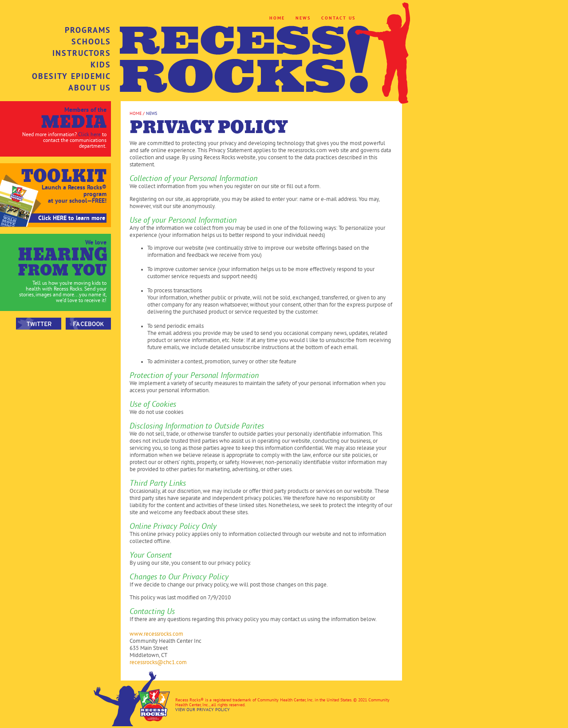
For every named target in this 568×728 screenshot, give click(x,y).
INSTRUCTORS (82, 53)
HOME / (138, 113)
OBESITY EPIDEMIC (71, 76)
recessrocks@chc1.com (158, 662)
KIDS (101, 65)
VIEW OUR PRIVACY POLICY (203, 710)
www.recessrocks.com (156, 634)
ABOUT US (90, 88)
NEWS (303, 18)
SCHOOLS (91, 42)
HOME (277, 18)
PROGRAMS (88, 30)
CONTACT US (338, 18)
